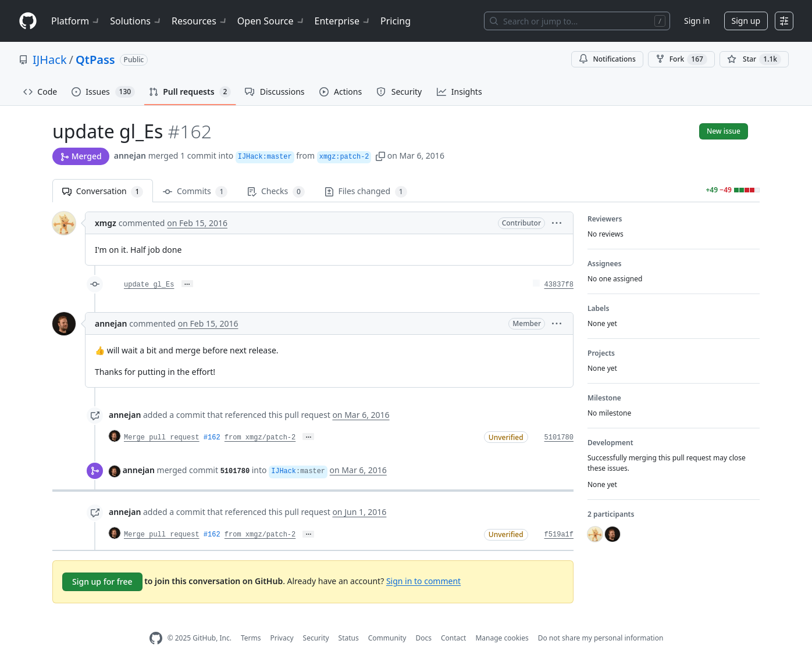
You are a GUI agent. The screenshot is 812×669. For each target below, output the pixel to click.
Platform (76, 21)
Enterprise (343, 21)
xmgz (106, 223)
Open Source (271, 21)
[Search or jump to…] (577, 21)
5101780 (559, 438)
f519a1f (559, 535)
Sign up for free (102, 582)
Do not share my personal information (601, 638)
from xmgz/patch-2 (260, 438)
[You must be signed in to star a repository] (754, 59)
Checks (276, 192)
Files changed (366, 192)
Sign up (746, 21)
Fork (681, 59)
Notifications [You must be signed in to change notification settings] (607, 59)
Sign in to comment (423, 580)
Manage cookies (502, 638)
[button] (380, 155)
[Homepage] (28, 21)
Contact (453, 638)
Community (387, 638)
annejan (130, 155)
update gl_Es (149, 285)
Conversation (103, 192)
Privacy (282, 638)
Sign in (697, 21)
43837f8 (559, 285)
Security (316, 638)
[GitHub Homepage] (156, 638)
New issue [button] (724, 131)
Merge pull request (162, 438)
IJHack (50, 60)
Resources (200, 21)
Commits (195, 192)
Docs (423, 638)
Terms (251, 638)
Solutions (136, 21)
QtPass (95, 60)
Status (349, 638)
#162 (212, 438)
